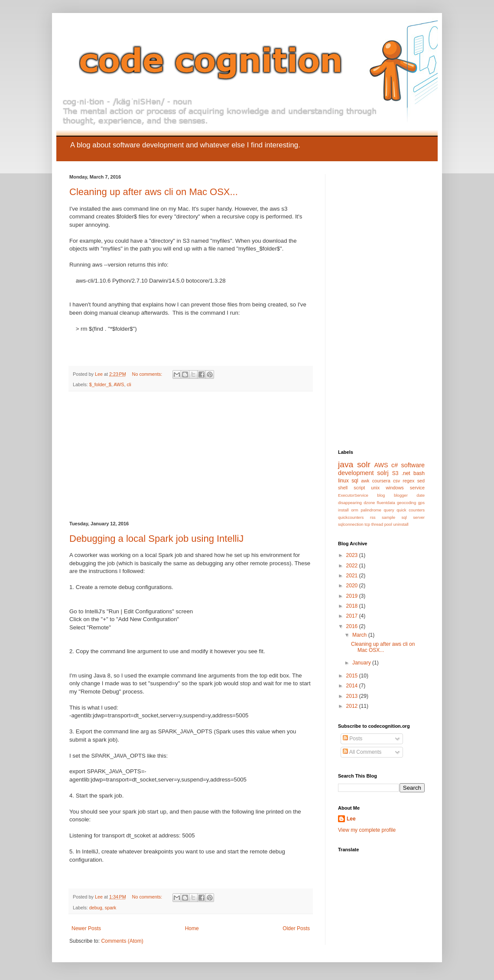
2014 (353, 686)
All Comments (362, 752)
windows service (405, 488)
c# (395, 465)
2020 (353, 586)
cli (129, 384)
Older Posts (296, 928)
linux (343, 481)
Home (192, 928)
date (421, 495)
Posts (353, 739)
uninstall (401, 524)
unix (375, 488)
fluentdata (386, 503)
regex (408, 481)
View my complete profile (367, 830)
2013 (353, 696)
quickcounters (351, 517)
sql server (413, 517)
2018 (353, 606)
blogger (401, 495)
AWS (119, 384)
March (360, 635)
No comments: (148, 374)
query (389, 510)
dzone (369, 503)
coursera (381, 481)
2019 (353, 596)
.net (406, 473)
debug (96, 908)
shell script (351, 488)
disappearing (350, 503)
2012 (353, 706)
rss (373, 517)
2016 (353, 626)
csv (396, 481)
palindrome (371, 510)
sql (355, 481)
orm (355, 510)
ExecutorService (353, 495)
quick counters (411, 510)
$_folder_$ (100, 384)
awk (365, 481)
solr (364, 464)
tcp (367, 524)
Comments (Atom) (122, 941)
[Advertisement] (191, 456)
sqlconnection (351, 524)
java (346, 464)
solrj (383, 473)
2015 (353, 676)
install (343, 510)
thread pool (382, 524)
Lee (351, 819)
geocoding (406, 503)
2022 (353, 566)
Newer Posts (86, 928)
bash (419, 473)
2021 (353, 576)
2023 (353, 555)
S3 (395, 473)
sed (421, 481)
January (362, 663)
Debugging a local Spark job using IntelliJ (156, 539)
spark (110, 908)
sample (388, 517)
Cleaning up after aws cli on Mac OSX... (154, 192)
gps (421, 503)
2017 (353, 616)
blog (381, 495)
